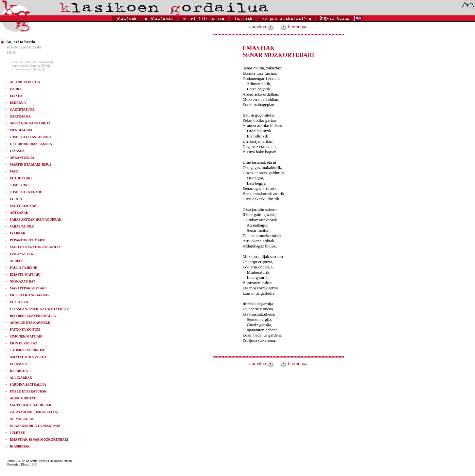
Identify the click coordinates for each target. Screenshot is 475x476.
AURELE (17, 261)
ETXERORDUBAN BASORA (31, 144)
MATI (14, 171)
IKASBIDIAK (20, 446)
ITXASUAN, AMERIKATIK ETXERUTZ (39, 309)
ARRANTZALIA (22, 158)
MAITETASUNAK (23, 206)
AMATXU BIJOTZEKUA (28, 357)
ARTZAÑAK (22, 213)
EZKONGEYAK (22, 254)
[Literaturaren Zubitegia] (28, 69)
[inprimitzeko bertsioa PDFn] (31, 66)
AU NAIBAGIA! (21, 419)
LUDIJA (16, 199)
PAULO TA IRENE (23, 268)
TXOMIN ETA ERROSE (27, 350)
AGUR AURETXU (23, 398)
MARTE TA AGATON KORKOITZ (35, 247)
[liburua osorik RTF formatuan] (32, 62)
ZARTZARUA (20, 116)
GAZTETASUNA (22, 110)
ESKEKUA (18, 103)
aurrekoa (262, 27)
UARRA (16, 89)
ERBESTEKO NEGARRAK (30, 295)
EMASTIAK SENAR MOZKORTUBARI (39, 439)
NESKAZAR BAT (23, 281)
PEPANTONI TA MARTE (28, 240)
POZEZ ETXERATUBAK (28, 391)
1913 (11, 52)
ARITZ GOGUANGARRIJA (30, 123)
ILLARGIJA (19, 371)
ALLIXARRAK (21, 378)
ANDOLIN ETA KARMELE (30, 323)
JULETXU (18, 433)
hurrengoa (294, 27)
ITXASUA (17, 151)
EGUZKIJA (18, 364)
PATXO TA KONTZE (25, 330)
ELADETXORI (21, 178)
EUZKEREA (19, 302)
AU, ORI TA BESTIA (25, 82)
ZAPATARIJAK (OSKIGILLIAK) (34, 412)
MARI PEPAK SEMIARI (28, 288)
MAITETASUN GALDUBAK (31, 405)
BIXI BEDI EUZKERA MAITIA (33, 316)
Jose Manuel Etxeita (24, 47)
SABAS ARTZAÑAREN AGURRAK (36, 220)
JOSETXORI (19, 185)
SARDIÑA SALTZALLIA (28, 384)
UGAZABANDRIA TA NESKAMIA (35, 426)
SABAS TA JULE (22, 226)
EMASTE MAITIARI (28, 275)
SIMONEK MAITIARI (26, 336)
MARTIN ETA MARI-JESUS (31, 165)
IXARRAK (18, 233)
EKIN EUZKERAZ (24, 343)
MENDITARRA (21, 130)
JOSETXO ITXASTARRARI (30, 137)
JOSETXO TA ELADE (26, 192)
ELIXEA (16, 96)
